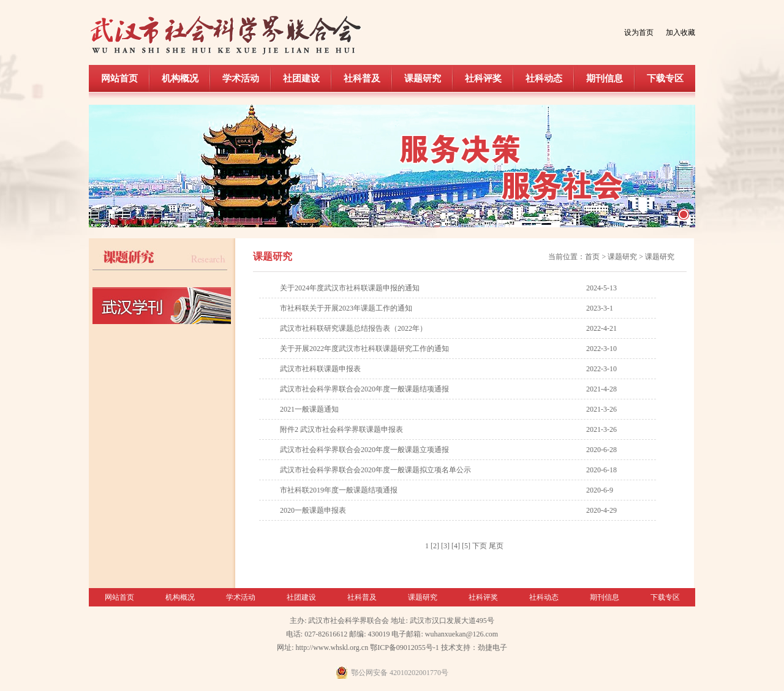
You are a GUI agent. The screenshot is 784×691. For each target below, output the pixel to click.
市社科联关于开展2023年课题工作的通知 (346, 308)
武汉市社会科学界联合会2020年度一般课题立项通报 (364, 450)
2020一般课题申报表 (313, 510)
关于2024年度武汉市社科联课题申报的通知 (350, 288)
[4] (456, 546)
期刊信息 (605, 78)
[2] (435, 546)
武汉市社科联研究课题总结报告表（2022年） (353, 328)
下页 (480, 546)
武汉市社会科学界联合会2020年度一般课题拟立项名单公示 (375, 470)
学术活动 (241, 78)
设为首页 (639, 32)
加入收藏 (680, 32)
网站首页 (119, 78)
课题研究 (423, 78)
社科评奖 (483, 78)
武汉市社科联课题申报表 (320, 369)
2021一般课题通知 (309, 409)
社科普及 (362, 78)
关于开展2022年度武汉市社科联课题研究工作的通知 (364, 349)
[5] (466, 546)
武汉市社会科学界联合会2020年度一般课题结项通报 (364, 389)
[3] (445, 546)
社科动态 (544, 78)
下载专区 (665, 78)
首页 (592, 257)
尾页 (496, 546)
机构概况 (180, 78)
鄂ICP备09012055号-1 (405, 648)
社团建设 (301, 78)
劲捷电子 (492, 648)
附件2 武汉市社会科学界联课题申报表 (341, 429)
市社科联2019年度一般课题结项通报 (339, 490)
